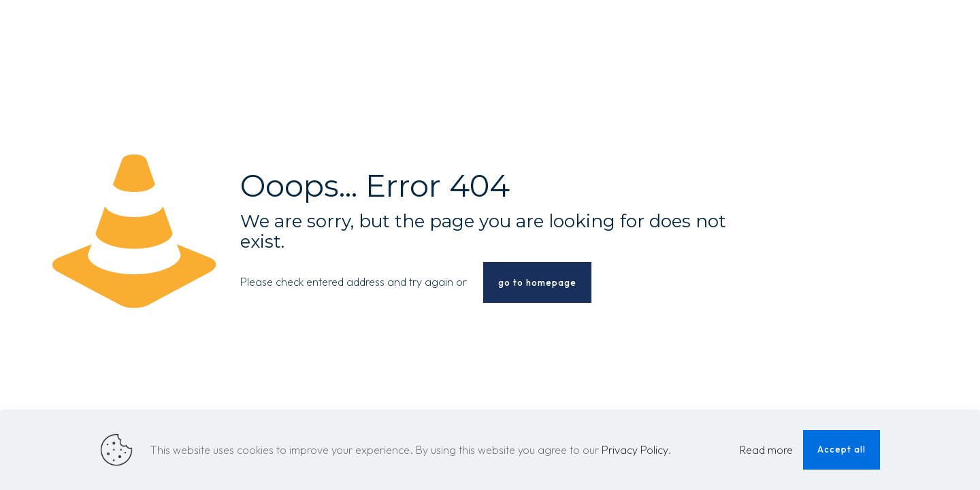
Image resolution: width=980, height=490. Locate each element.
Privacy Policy (635, 450)
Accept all (842, 449)
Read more (766, 450)
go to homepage (537, 282)
